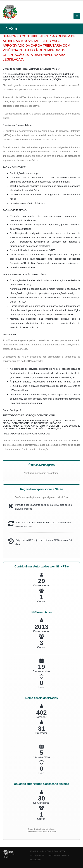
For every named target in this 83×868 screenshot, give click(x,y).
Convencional (41, 585)
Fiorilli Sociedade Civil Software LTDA (48, 851)
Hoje (41, 687)
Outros (41, 601)
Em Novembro (41, 671)
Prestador (41, 733)
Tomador (41, 717)
